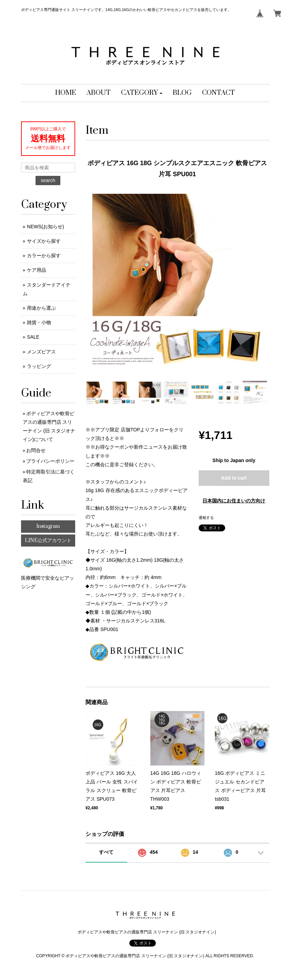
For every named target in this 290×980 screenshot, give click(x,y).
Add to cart (234, 478)
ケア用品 (37, 270)
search (48, 180)
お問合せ (36, 450)
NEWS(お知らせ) (45, 227)
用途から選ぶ (41, 308)
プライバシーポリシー (50, 461)
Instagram (48, 526)
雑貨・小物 (39, 322)
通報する (206, 518)
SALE (33, 337)
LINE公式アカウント (48, 541)
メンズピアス (41, 352)
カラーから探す (44, 256)
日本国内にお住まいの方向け (234, 501)
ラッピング (39, 366)
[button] (142, 93)
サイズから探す (44, 241)
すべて (106, 852)
